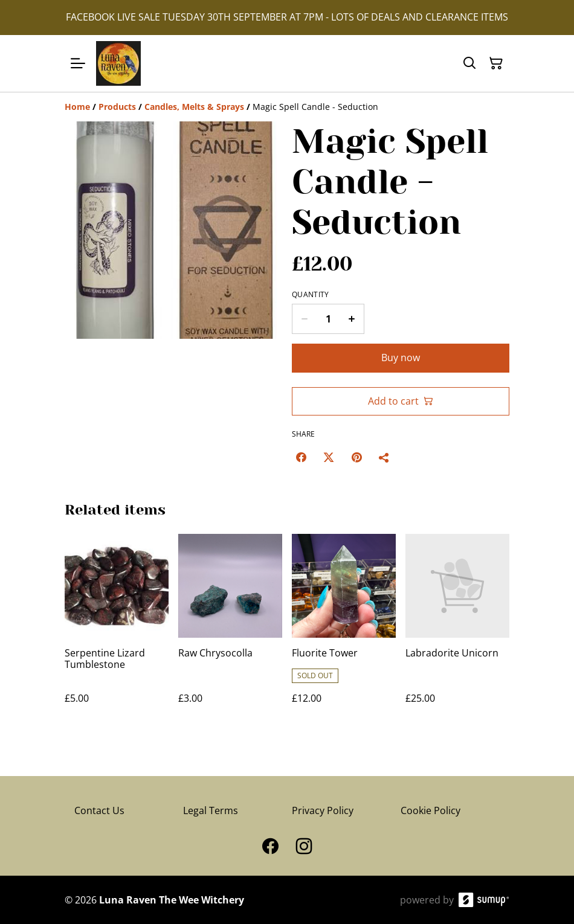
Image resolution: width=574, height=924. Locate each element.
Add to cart (401, 401)
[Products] (117, 107)
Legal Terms (211, 810)
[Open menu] (78, 63)
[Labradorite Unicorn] (457, 631)
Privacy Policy (323, 810)
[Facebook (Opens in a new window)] (301, 457)
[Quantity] (328, 319)
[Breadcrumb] (287, 107)
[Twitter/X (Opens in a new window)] (329, 457)
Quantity (310, 295)
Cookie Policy (430, 810)
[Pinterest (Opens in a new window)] (356, 457)
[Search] (469, 63)
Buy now (401, 358)
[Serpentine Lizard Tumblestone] (117, 631)
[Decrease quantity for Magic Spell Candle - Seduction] (304, 319)
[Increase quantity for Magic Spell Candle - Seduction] (352, 319)
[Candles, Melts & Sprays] (194, 107)
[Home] (77, 107)
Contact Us (99, 810)
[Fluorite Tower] (344, 631)
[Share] (384, 457)
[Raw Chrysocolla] (230, 631)
